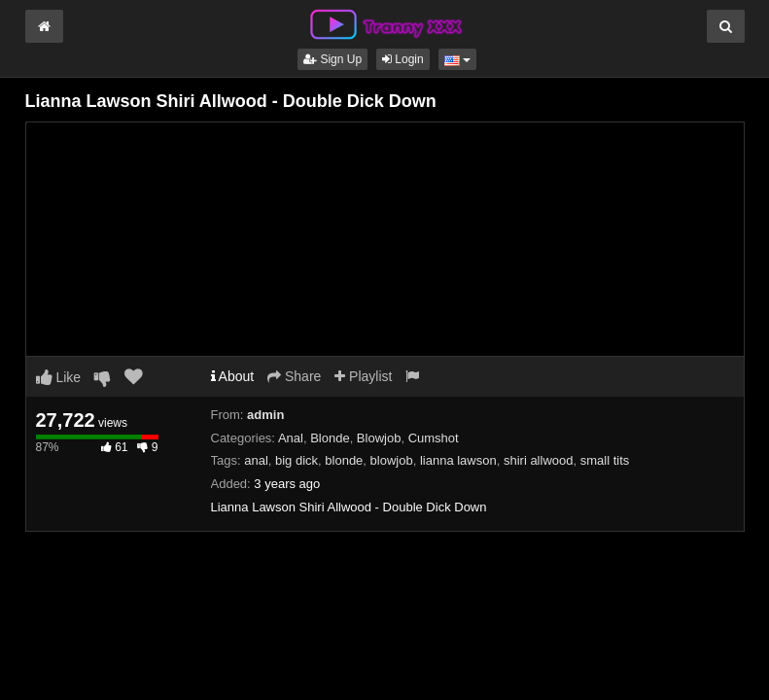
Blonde (330, 438)
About (233, 376)
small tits (605, 460)
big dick (297, 460)
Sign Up (332, 59)
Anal (291, 438)
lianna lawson (458, 460)
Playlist (363, 376)
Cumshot (434, 438)
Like (59, 377)
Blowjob (379, 438)
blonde (344, 460)
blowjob (392, 460)
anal (256, 460)
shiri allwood (539, 460)
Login (403, 59)
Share (294, 376)
